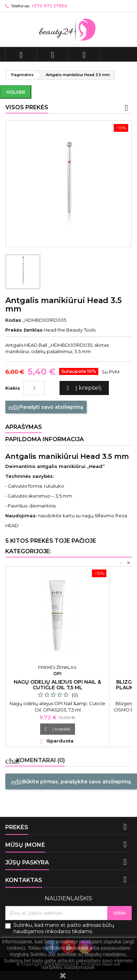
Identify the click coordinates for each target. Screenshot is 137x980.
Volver (16, 92)
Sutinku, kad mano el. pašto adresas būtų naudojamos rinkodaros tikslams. (64, 928)
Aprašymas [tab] (24, 427)
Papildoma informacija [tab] (45, 439)
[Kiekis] (34, 388)
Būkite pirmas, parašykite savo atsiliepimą (71, 782)
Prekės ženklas (24, 330)
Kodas (13, 320)
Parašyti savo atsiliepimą (46, 407)
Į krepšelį (83, 388)
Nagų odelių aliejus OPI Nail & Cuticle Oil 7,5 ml (57, 685)
